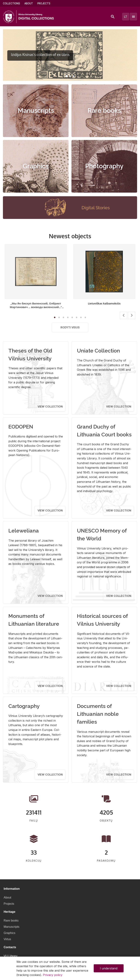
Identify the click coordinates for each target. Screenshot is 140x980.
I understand (109, 968)
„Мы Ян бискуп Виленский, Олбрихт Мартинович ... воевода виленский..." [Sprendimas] (36, 307)
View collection (50, 406)
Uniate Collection (98, 351)
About (29, 3)
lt (126, 17)
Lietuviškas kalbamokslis (104, 303)
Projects (44, 3)
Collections (11, 3)
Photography (104, 166)
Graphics (36, 166)
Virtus (7, 939)
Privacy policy (53, 975)
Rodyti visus (70, 327)
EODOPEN (21, 427)
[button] (66, 76)
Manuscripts (36, 111)
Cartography (24, 706)
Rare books (104, 111)
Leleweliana (24, 531)
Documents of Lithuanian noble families (98, 714)
